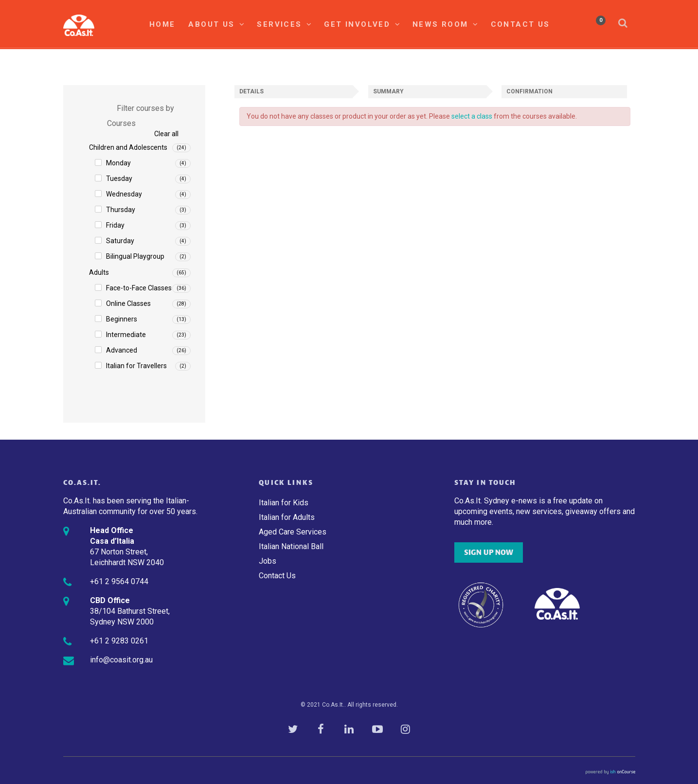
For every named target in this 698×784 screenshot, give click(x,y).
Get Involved (362, 24)
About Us (217, 24)
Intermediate (126, 335)
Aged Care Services (293, 532)
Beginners (122, 319)
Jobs (268, 561)
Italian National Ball (291, 546)
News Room (446, 24)
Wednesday (124, 194)
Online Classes (128, 303)
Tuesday (119, 178)
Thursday (121, 210)
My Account (573, 24)
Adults (99, 272)
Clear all (166, 134)
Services (285, 24)
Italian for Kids (284, 503)
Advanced (122, 350)
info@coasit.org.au (121, 660)
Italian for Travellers (136, 366)
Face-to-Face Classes (139, 288)
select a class (472, 116)
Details (251, 91)
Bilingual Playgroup (135, 256)
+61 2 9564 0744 (119, 581)
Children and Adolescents (128, 147)
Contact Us (520, 24)
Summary (388, 91)
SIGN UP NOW (489, 552)
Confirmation (529, 91)
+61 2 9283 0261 (119, 641)
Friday (115, 225)
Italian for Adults (287, 517)
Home (162, 24)
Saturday (120, 241)
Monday (118, 163)
